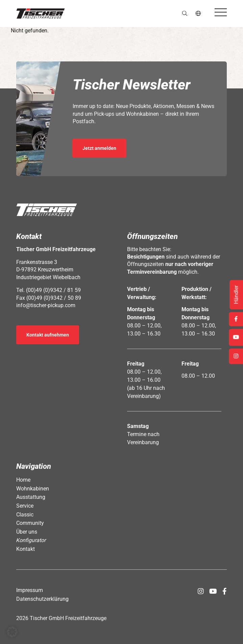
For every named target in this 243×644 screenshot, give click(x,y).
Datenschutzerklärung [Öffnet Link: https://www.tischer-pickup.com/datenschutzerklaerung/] (42, 599)
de (199, 13)
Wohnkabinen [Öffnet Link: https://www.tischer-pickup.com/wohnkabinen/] (33, 489)
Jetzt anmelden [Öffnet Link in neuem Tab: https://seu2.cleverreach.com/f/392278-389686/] (99, 148)
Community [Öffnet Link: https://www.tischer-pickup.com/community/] (30, 523)
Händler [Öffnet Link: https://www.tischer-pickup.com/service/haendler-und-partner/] (236, 295)
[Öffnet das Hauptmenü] (221, 12)
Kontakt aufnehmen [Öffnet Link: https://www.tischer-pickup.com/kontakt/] (48, 335)
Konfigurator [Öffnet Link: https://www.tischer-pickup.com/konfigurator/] (31, 540)
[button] (41, 14)
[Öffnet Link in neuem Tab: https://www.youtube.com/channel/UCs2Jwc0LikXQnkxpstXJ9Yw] (213, 591)
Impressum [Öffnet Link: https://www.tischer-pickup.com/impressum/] (30, 590)
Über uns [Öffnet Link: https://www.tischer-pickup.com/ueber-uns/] (27, 532)
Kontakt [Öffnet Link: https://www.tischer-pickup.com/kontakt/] (26, 549)
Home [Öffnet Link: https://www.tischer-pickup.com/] (23, 480)
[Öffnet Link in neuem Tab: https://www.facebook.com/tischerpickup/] (225, 591)
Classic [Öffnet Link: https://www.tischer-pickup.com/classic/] (25, 515)
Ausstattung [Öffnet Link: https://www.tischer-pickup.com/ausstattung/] (31, 497)
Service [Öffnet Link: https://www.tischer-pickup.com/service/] (25, 506)
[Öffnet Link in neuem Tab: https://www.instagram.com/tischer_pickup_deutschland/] (201, 591)
